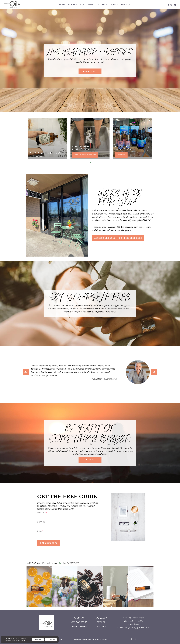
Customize (51, 640)
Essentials (93, 5)
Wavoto (104, 640)
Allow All (38, 640)
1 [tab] (90, 163)
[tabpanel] (48, 139)
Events (114, 5)
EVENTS (101, 622)
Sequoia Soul (86, 640)
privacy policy (20, 640)
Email (39, 531)
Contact (126, 5)
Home (62, 5)
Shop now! (121, 155)
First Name (41, 513)
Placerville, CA (76, 5)
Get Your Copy (49, 543)
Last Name (41, 522)
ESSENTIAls (101, 618)
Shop (105, 5)
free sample (79, 627)
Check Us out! (90, 71)
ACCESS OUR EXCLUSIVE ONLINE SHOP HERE (118, 238)
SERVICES (79, 618)
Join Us (90, 460)
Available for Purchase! (85, 155)
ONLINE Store (79, 622)
